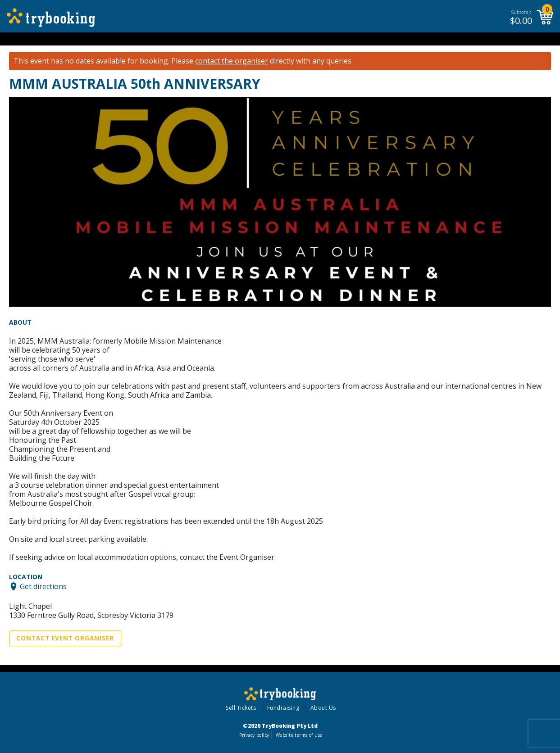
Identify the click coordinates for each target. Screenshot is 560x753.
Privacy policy (254, 735)
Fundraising (283, 708)
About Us (323, 708)
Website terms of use (299, 735)
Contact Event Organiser (65, 638)
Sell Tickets (241, 708)
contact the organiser (232, 61)
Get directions (43, 586)
